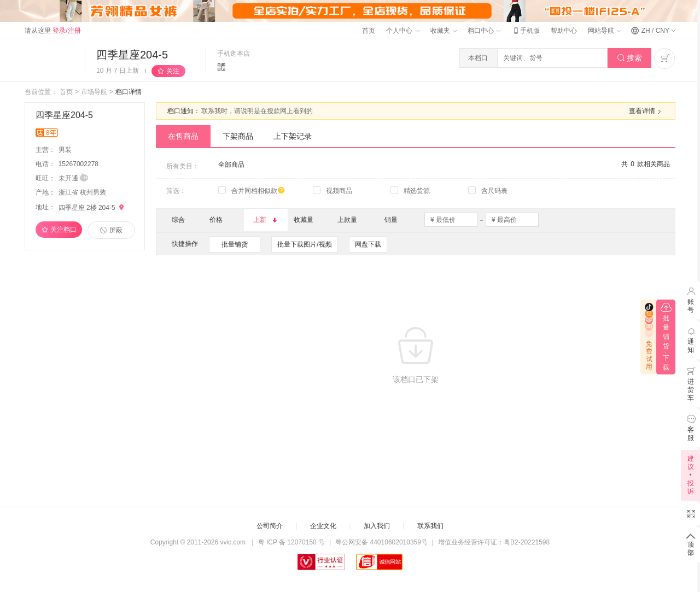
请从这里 (53, 31)
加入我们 (377, 526)
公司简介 (270, 526)
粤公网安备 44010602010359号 (381, 542)
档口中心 (484, 31)
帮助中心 (564, 31)
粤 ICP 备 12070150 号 (292, 542)
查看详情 (646, 112)
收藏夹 (444, 31)
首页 (369, 31)
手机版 (526, 31)
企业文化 (323, 526)
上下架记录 (293, 136)
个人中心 (402, 31)
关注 (173, 71)
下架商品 (238, 136)
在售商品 (183, 136)
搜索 (630, 58)
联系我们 (430, 526)
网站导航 (604, 31)
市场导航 (94, 92)
